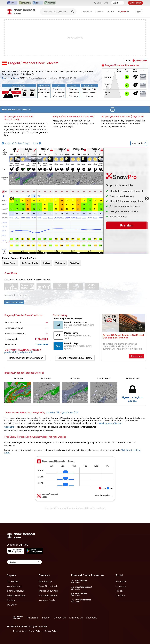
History (44, 96)
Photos (111, 11)
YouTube (120, 595)
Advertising (33, 618)
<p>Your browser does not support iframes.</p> (75, 481)
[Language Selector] (118, 3)
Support (46, 618)
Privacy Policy (35, 631)
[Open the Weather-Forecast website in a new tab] (50, 3)
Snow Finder (44, 93)
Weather (87, 12)
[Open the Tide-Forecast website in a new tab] (38, 3)
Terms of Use (19, 631)
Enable (136, 61)
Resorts (6, 78)
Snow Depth (73, 93)
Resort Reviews (89, 93)
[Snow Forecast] (21, 12)
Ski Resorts (13, 581)
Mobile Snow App (48, 591)
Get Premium (135, 3)
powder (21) (10, 352)
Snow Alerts (44, 89)
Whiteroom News (16, 595)
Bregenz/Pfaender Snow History (75, 358)
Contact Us (60, 618)
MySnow (12, 605)
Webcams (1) (59, 96)
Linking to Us (76, 618)
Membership (45, 581)
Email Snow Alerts (49, 586)
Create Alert (41, 345)
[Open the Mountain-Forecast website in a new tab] (25, 3)
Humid (5, 213)
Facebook (121, 581)
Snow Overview (15, 591)
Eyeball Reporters (48, 595)
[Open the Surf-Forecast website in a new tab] (12, 3)
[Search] (73, 12)
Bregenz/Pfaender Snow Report (26, 358)
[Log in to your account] (138, 12)
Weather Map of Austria (110, 423)
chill (4, 209)
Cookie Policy (51, 631)
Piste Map (73, 96)
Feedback (91, 618)
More (4, 179)
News (100, 12)
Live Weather (59, 93)
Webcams (60, 263)
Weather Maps (15, 586)
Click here (9, 427)
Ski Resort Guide (90, 89)
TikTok (119, 591)
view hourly (139, 143)
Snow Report (59, 89)
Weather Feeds (47, 600)
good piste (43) (25, 352)
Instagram (121, 586)
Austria (16, 78)
